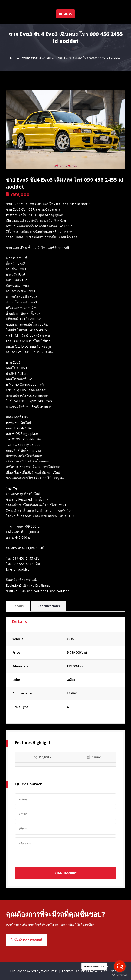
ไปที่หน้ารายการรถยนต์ (26, 940)
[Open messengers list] (120, 966)
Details (18, 606)
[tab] (18, 606)
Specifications (49, 606)
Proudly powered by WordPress (34, 971)
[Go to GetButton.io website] (120, 975)
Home (15, 58)
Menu (65, 13)
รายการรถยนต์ (32, 58)
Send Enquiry (66, 873)
